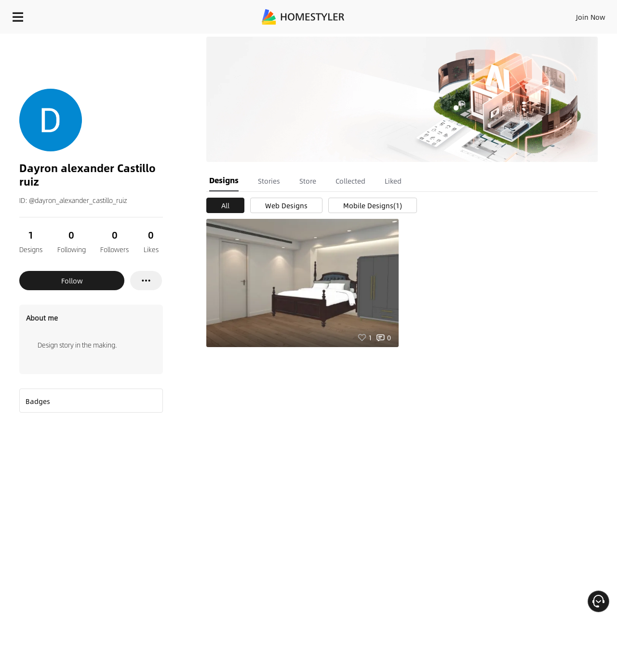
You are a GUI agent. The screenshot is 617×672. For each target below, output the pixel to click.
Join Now (475, 14)
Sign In (439, 14)
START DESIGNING (569, 14)
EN (508, 14)
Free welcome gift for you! (416, 40)
